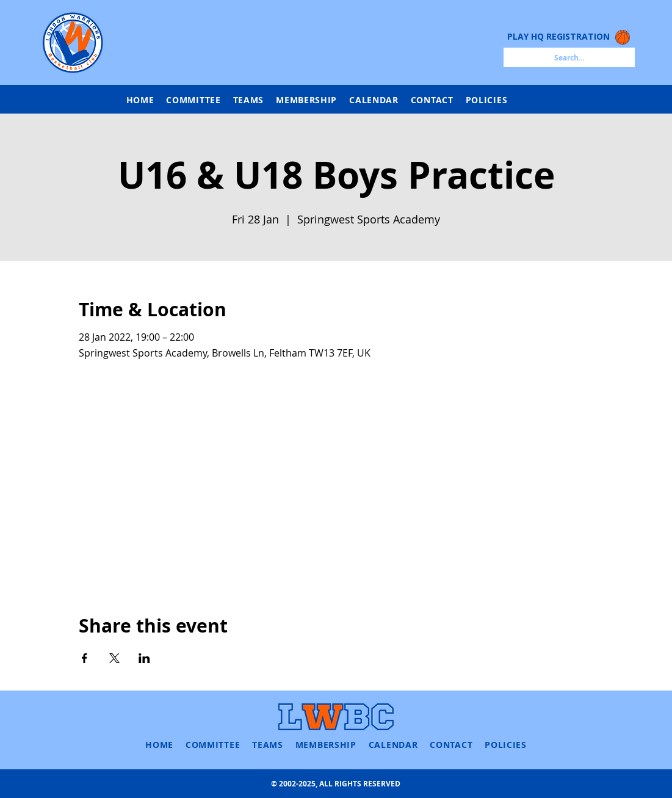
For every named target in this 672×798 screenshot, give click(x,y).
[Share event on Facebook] (85, 658)
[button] (249, 100)
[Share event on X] (114, 658)
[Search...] (569, 57)
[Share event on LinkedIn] (144, 658)
